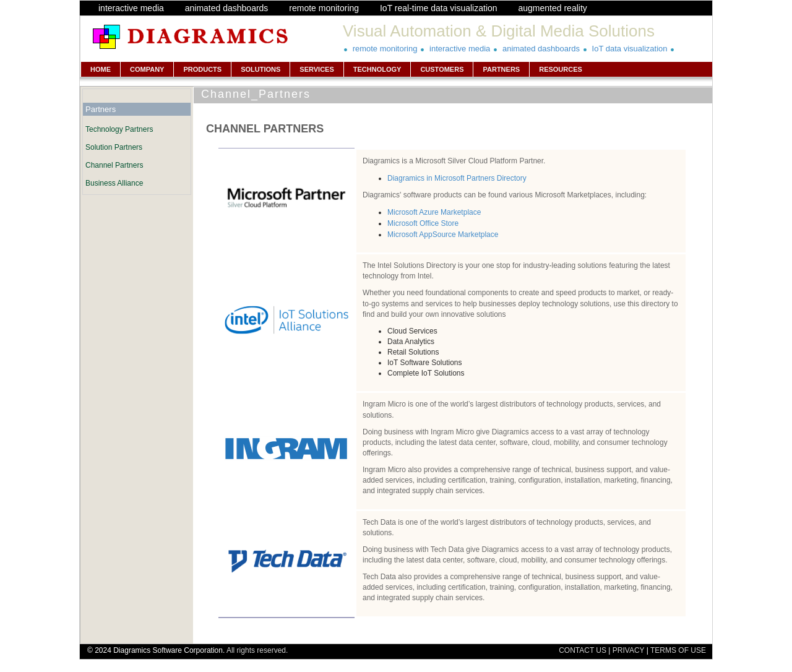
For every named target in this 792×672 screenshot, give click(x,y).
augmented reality (552, 8)
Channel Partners (114, 165)
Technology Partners (119, 129)
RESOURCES (561, 69)
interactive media (131, 8)
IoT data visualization (630, 49)
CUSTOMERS (442, 69)
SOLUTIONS (260, 69)
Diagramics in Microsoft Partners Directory (457, 178)
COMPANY (147, 69)
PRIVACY (629, 650)
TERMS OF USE (678, 650)
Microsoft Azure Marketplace (434, 212)
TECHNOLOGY (377, 69)
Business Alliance (114, 183)
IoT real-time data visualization (439, 8)
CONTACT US (583, 650)
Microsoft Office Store (423, 223)
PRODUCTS (202, 69)
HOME (101, 69)
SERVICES (316, 69)
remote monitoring (324, 8)
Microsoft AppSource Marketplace (443, 235)
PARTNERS (501, 69)
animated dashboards (227, 8)
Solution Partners (114, 147)
